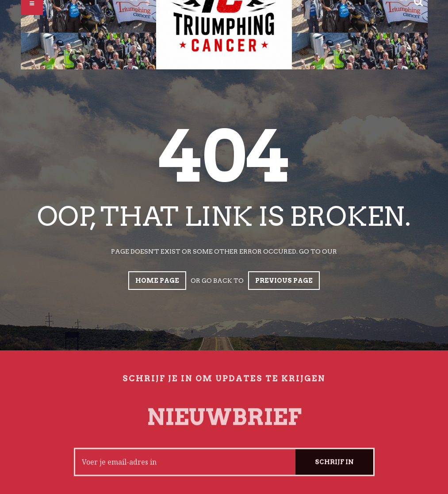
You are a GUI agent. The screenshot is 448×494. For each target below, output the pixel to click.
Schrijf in (334, 467)
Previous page (284, 281)
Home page (157, 281)
